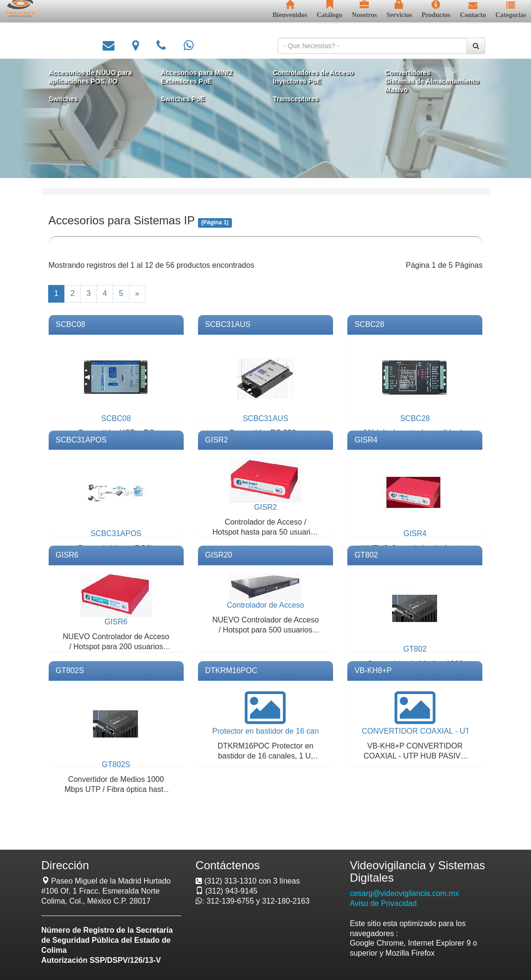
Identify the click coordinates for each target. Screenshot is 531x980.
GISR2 (217, 440)
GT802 (366, 555)
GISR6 (67, 555)
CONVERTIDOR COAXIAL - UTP (418, 731)
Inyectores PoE (296, 82)
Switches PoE (185, 98)
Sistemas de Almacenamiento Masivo (428, 86)
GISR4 (366, 440)
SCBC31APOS (81, 440)
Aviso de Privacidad (383, 903)
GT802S (70, 670)
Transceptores (295, 98)
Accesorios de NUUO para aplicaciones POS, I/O (94, 77)
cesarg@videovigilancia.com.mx (404, 893)
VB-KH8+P (373, 670)
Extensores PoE (188, 82)
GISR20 (219, 555)
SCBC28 (369, 324)
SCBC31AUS (228, 324)
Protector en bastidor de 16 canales (273, 731)
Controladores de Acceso (312, 73)
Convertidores (404, 73)
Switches (68, 98)
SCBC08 (71, 324)
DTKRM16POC (231, 670)
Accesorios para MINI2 (198, 73)
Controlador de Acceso (266, 605)
